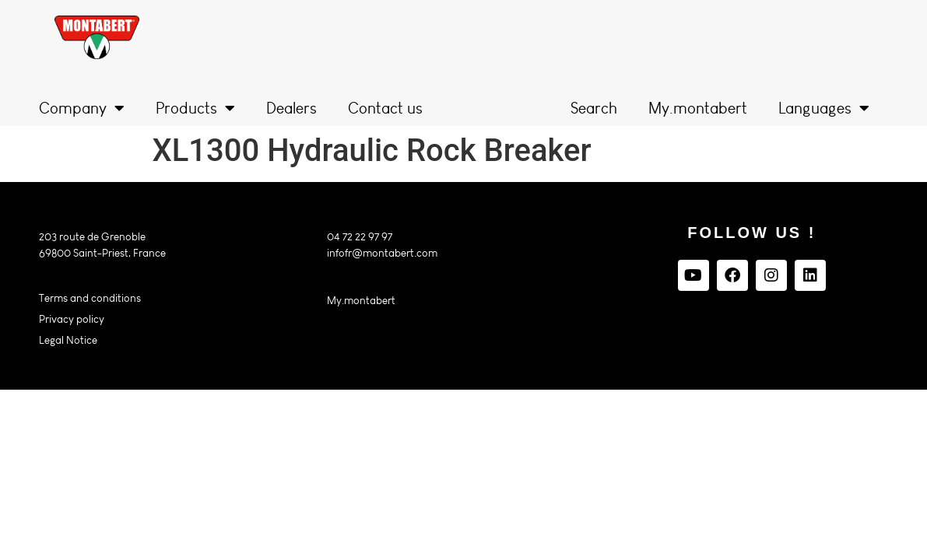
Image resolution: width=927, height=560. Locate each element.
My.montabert (698, 108)
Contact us (385, 108)
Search (594, 108)
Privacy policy (72, 319)
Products (195, 108)
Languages (824, 108)
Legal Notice (68, 340)
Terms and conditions (90, 298)
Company (82, 108)
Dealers (291, 108)
